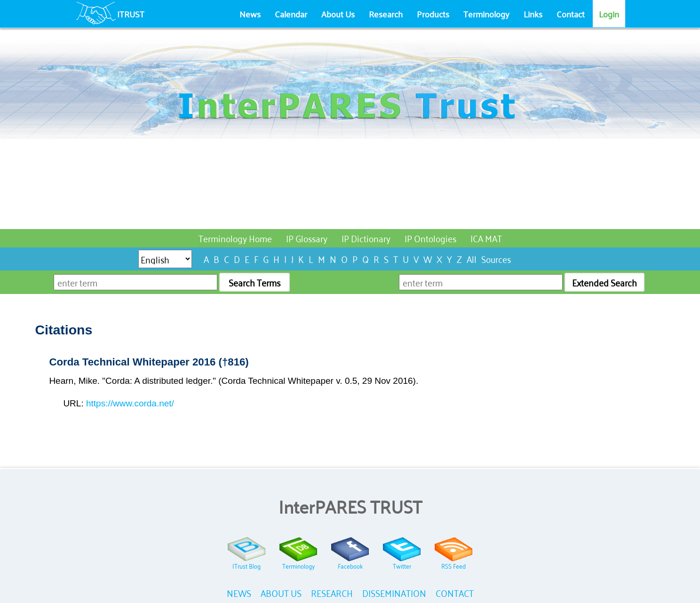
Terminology (486, 14)
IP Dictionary (366, 238)
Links (533, 14)
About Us (338, 14)
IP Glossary (307, 238)
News (250, 14)
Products (433, 14)
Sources (496, 258)
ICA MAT (486, 238)
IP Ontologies (430, 238)
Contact (571, 14)
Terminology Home (235, 238)
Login (609, 14)
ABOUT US (281, 592)
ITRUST (131, 14)
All (472, 258)
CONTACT (455, 592)
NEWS (239, 592)
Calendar (291, 14)
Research (386, 14)
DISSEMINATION (394, 592)
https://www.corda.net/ (130, 403)
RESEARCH (332, 592)
